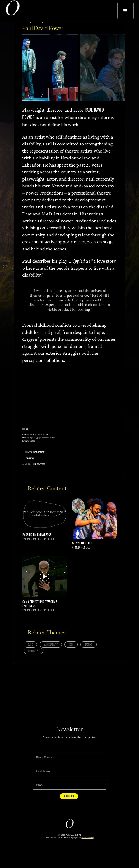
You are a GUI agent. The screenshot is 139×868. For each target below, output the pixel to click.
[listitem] (50, 68)
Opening (89, 645)
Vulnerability (51, 645)
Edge (71, 645)
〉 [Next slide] (44, 95)
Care (30, 645)
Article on (35, 464)
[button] (126, 11)
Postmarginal (88, 837)
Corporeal (33, 651)
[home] (10, 11)
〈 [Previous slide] (27, 95)
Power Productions (35, 453)
